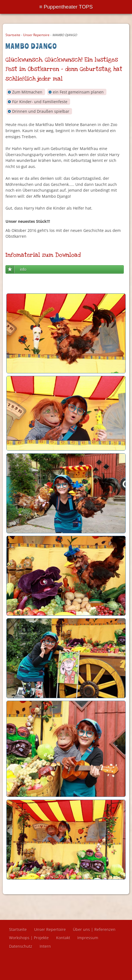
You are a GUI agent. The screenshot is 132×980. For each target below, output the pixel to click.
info (23, 269)
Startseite (13, 35)
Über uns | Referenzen (94, 929)
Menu (66, 7)
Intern (45, 946)
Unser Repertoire (36, 35)
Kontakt (63, 938)
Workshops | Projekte (29, 938)
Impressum (88, 938)
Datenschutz (21, 946)
